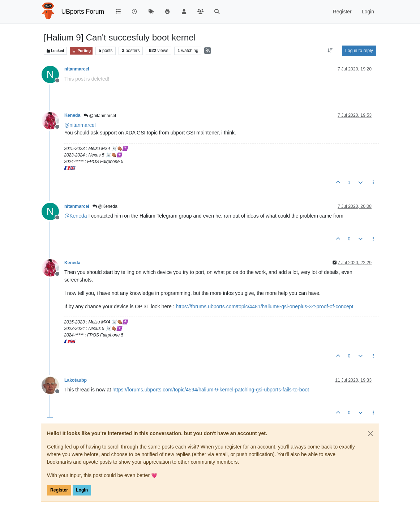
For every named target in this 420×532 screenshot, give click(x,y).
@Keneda (105, 206)
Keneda (72, 115)
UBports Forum (83, 12)
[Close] (370, 434)
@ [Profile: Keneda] (76, 216)
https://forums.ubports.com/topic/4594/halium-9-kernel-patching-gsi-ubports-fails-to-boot (211, 390)
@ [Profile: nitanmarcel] (80, 125)
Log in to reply (359, 51)
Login (82, 490)
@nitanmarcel (100, 116)
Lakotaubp (76, 380)
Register (59, 490)
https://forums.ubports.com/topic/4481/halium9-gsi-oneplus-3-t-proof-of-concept (264, 306)
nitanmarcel (77, 69)
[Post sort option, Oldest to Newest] (330, 51)
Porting (81, 51)
